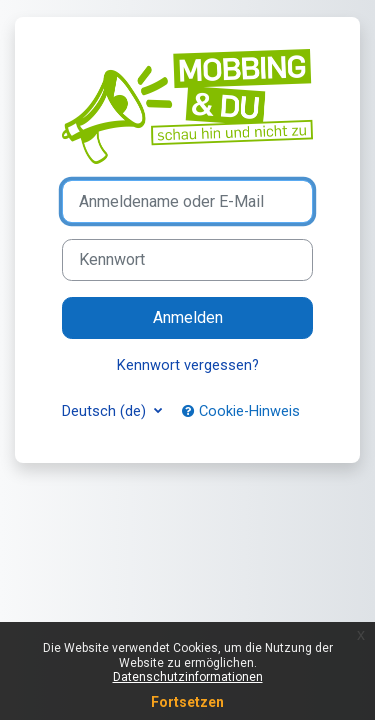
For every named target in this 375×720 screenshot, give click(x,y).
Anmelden (188, 317)
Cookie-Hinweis (241, 411)
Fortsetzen (187, 702)
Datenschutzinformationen (188, 677)
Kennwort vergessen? (188, 365)
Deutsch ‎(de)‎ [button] (106, 411)
